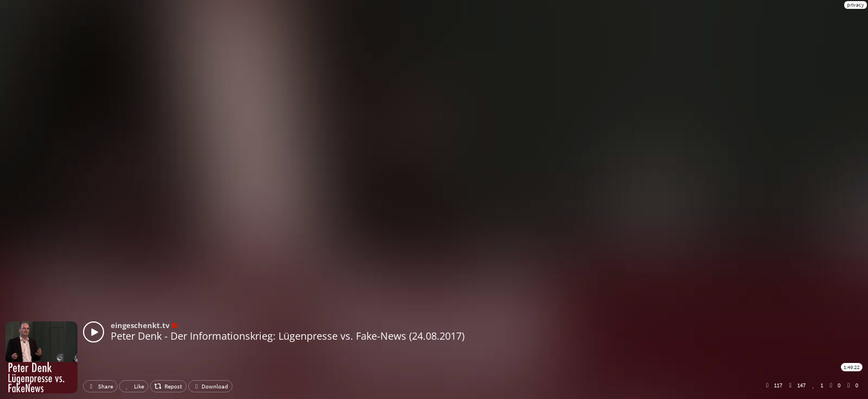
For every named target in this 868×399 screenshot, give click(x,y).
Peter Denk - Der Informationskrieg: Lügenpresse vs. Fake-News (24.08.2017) (288, 336)
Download (210, 386)
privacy (856, 5)
